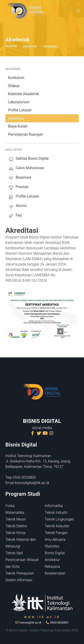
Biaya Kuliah (18, 126)
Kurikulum (16, 78)
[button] (78, 11)
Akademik (30, 46)
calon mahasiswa (26, 169)
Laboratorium (19, 102)
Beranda (11, 46)
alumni (17, 206)
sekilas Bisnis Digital (28, 159)
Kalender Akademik (24, 94)
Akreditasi (16, 118)
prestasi (18, 188)
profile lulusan (24, 197)
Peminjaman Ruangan (26, 134)
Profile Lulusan (20, 110)
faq (15, 216)
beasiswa (19, 178)
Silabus (14, 86)
